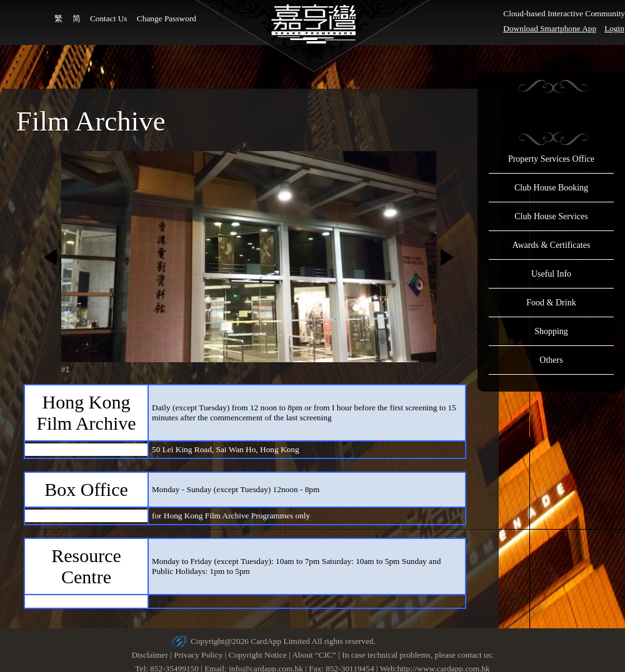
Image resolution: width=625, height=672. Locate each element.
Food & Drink (551, 303)
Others (551, 360)
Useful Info (551, 274)
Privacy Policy (198, 655)
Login (614, 28)
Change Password (167, 18)
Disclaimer (149, 655)
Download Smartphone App (550, 28)
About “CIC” (314, 655)
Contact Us (109, 18)
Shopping (551, 331)
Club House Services (551, 216)
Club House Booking (551, 188)
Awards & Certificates (552, 245)
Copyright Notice (258, 655)
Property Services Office (551, 159)
